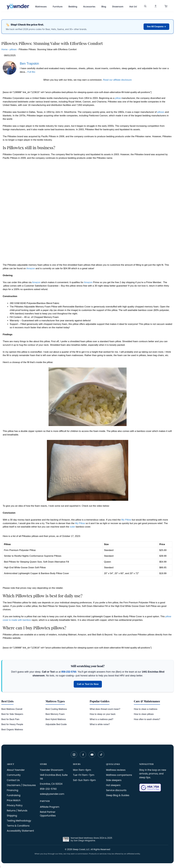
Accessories (89, 7)
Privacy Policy (15, 805)
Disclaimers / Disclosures (21, 785)
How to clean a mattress (146, 709)
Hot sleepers (113, 785)
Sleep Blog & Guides (118, 795)
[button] (166, 7)
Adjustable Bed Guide (56, 724)
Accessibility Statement (20, 831)
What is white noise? (100, 724)
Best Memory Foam (55, 714)
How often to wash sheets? (147, 719)
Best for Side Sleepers (12, 714)
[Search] (145, 7)
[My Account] (156, 7)
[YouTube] (92, 755)
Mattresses (41, 7)
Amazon (31, 268)
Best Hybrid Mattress (56, 719)
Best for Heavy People (12, 724)
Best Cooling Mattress (56, 709)
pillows (13, 49)
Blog (104, 7)
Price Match (14, 800)
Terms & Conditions (18, 826)
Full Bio (31, 72)
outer (72, 527)
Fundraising (14, 795)
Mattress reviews (116, 770)
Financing (13, 790)
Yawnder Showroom (52, 770)
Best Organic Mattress (12, 730)
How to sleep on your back (103, 714)
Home (4, 49)
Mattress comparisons (119, 775)
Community (14, 775)
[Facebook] (83, 755)
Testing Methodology (19, 821)
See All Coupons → (156, 27)
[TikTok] (101, 755)
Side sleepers (114, 780)
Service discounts (116, 790)
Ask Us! (133, 7)
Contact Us (13, 780)
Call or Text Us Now (88, 684)
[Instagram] (74, 755)
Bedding (73, 7)
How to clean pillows (144, 714)
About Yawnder (16, 770)
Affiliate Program (50, 807)
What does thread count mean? (105, 709)
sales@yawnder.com (52, 794)
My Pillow (126, 520)
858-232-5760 (69, 672)
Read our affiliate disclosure (117, 80)
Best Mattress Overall (12, 709)
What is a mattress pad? (102, 719)
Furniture (57, 7)
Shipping (12, 816)
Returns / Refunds (17, 811)
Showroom (118, 7)
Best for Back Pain (10, 719)
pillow (118, 98)
